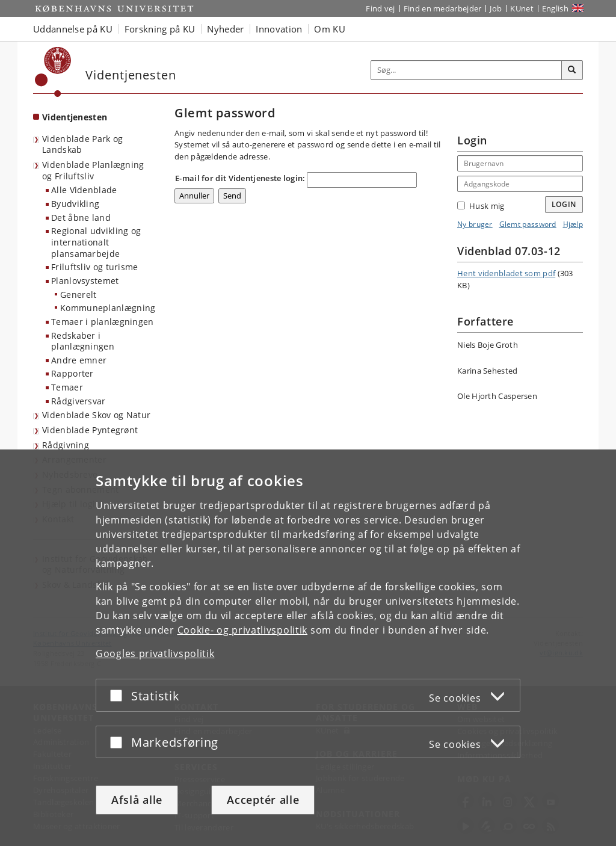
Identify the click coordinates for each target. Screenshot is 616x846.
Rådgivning (66, 445)
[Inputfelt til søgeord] (467, 70)
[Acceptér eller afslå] (119, 695)
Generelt (78, 295)
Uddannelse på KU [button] (73, 29)
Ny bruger (475, 224)
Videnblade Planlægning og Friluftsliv (93, 170)
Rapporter (72, 373)
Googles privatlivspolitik (155, 653)
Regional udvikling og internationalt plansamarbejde (96, 242)
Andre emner (79, 360)
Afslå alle (137, 800)
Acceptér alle (263, 800)
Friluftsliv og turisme (95, 267)
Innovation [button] (279, 29)
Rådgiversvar (79, 401)
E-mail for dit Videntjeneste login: (240, 178)
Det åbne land (81, 218)
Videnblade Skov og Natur (96, 415)
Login (564, 204)
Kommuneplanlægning (108, 308)
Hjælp (573, 224)
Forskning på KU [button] (160, 29)
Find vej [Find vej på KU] (380, 8)
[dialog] (308, 648)
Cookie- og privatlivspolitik (243, 630)
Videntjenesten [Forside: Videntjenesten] (75, 117)
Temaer (67, 387)
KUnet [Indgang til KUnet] (522, 8)
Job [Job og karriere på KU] (496, 8)
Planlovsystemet (85, 281)
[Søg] (572, 70)
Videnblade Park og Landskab (82, 144)
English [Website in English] (555, 8)
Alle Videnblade (84, 190)
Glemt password (528, 224)
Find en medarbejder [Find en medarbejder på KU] (443, 8)
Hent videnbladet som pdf (506, 273)
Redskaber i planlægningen (83, 341)
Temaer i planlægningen (103, 322)
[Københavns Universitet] (53, 72)
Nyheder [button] (225, 29)
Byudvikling (75, 204)
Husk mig (481, 206)
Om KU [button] (330, 29)
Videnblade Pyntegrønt (90, 430)
